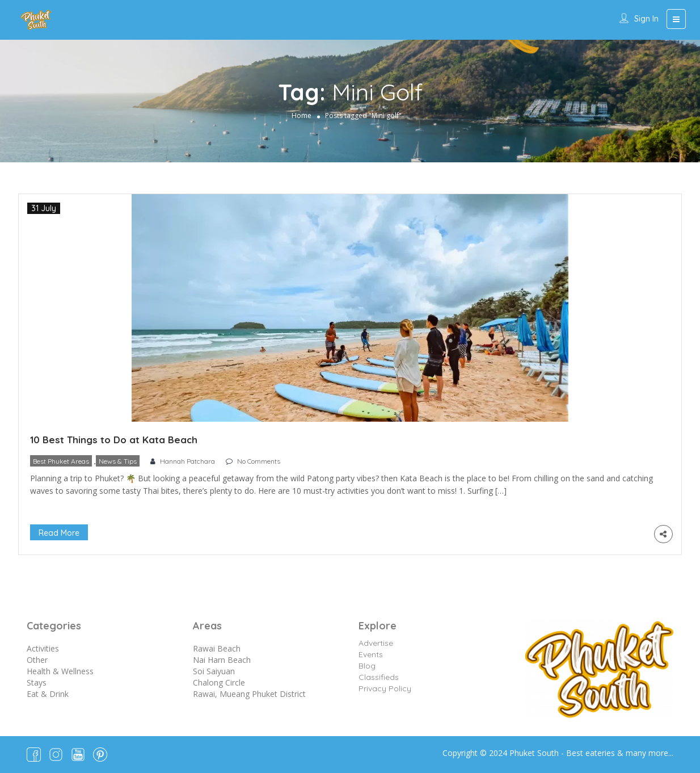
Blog (367, 666)
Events (371, 654)
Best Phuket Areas (61, 461)
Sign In (646, 19)
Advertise (376, 643)
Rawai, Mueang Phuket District (249, 694)
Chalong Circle (219, 682)
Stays (37, 682)
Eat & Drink (48, 694)
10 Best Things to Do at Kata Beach (114, 440)
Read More (59, 533)
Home (301, 115)
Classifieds (379, 677)
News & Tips (118, 461)
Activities (43, 648)
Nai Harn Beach (222, 660)
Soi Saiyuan (214, 671)
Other (37, 660)
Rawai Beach (217, 648)
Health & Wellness (60, 671)
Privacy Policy (385, 688)
